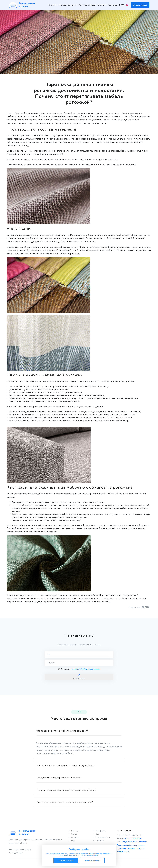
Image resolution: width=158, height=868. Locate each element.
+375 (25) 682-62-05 (134, 838)
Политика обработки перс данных (131, 845)
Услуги (53, 5)
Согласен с (79, 669)
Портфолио (64, 5)
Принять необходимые (92, 860)
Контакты (113, 5)
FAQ (122, 5)
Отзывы (102, 5)
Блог (74, 5)
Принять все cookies (66, 860)
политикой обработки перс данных (85, 669)
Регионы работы (87, 5)
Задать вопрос (140, 5)
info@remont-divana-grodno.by (135, 842)
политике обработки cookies (69, 855)
